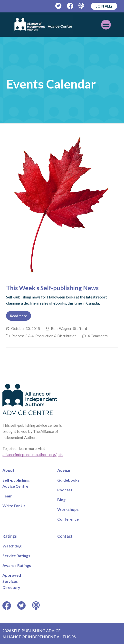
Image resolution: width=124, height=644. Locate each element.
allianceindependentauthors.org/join (33, 454)
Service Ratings (16, 556)
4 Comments (98, 336)
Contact (65, 536)
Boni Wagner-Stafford (69, 328)
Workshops (68, 509)
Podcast (65, 490)
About (9, 470)
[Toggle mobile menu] (106, 25)
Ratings (10, 536)
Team (7, 496)
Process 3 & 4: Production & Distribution (44, 336)
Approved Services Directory (12, 581)
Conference (68, 519)
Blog (61, 500)
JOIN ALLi (104, 6)
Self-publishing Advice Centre (16, 483)
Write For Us (14, 506)
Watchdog (12, 546)
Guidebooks (68, 480)
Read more (19, 316)
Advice (64, 470)
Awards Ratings (17, 565)
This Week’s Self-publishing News (52, 288)
